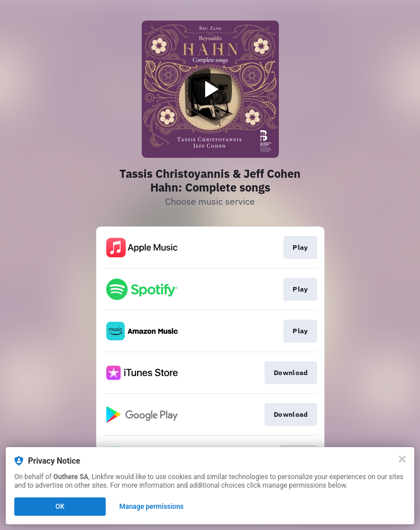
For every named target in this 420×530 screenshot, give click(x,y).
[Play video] (210, 89)
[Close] (402, 459)
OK (60, 507)
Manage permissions (152, 507)
